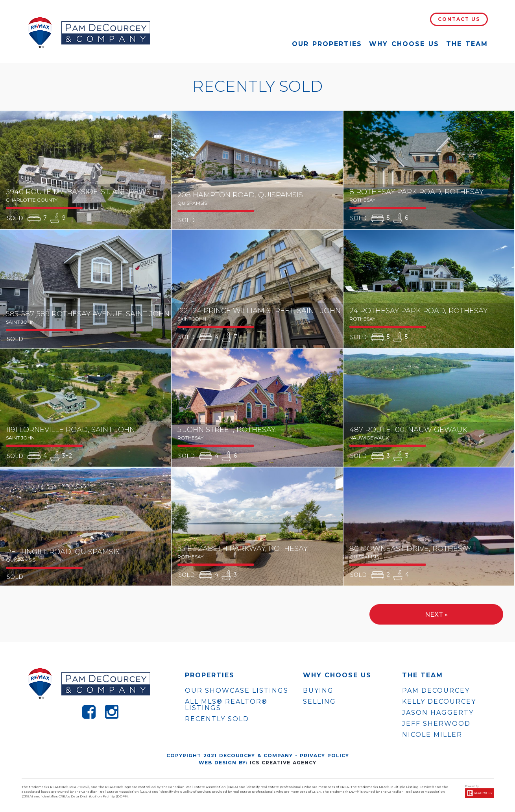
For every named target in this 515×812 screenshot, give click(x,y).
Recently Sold (217, 719)
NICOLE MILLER (432, 735)
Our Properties (327, 44)
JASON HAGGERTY (438, 713)
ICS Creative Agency (283, 763)
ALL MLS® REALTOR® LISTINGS (226, 705)
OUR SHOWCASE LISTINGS (237, 691)
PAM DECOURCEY (436, 691)
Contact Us (459, 19)
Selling (319, 702)
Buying (318, 691)
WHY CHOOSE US (337, 675)
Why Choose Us (404, 44)
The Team (467, 44)
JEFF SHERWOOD (436, 724)
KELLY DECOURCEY (439, 702)
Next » (436, 615)
